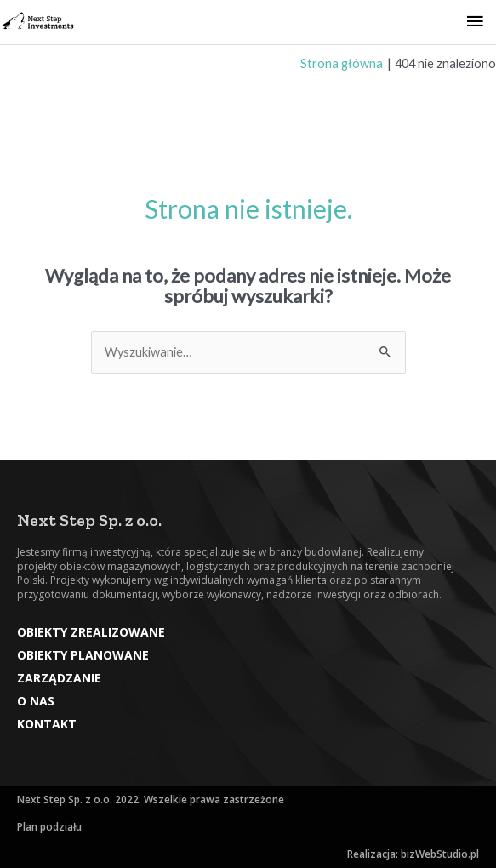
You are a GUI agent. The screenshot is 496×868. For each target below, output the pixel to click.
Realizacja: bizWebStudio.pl (413, 854)
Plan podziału (49, 827)
